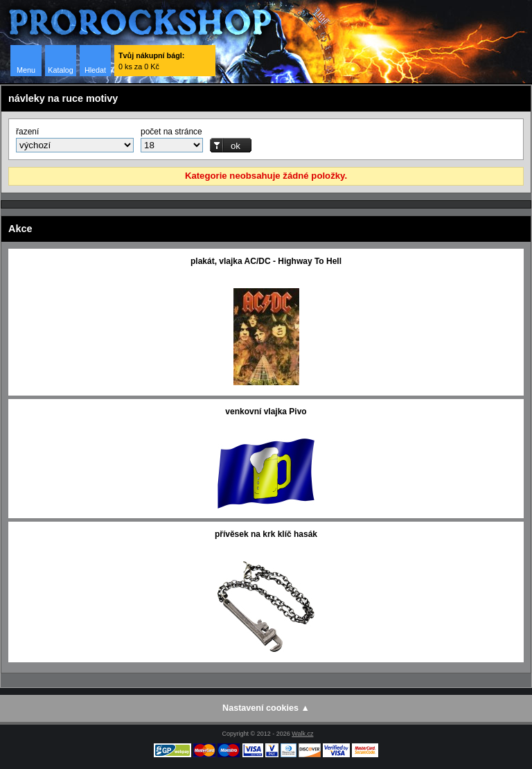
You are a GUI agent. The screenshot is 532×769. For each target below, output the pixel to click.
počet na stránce (171, 132)
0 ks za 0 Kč (151, 61)
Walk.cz (302, 734)
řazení (27, 132)
